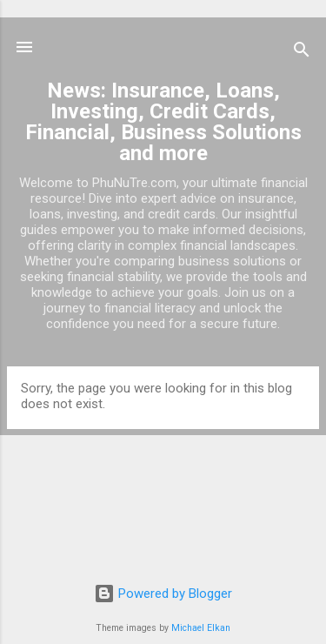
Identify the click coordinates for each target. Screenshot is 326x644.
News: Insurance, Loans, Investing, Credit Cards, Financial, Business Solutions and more (163, 122)
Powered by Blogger (163, 594)
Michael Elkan (201, 628)
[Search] (302, 53)
